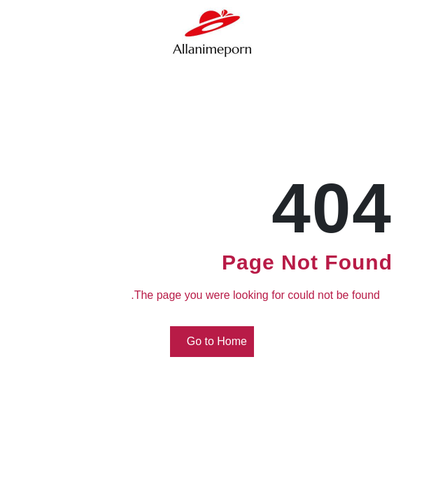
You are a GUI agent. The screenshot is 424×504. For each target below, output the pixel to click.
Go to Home (214, 342)
